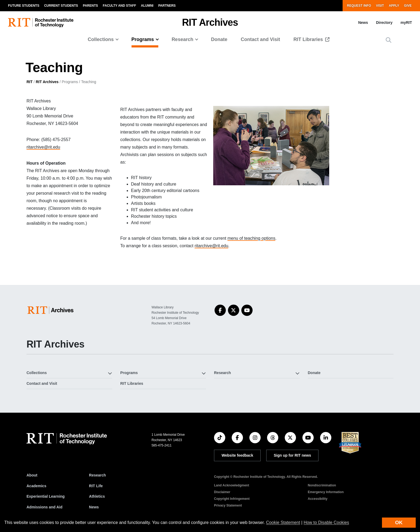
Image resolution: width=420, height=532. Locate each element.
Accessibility (318, 499)
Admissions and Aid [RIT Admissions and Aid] (44, 507)
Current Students (61, 6)
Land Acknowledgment (232, 485)
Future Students (24, 6)
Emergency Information (326, 492)
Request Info (359, 6)
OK (399, 522)
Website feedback (237, 455)
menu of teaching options (251, 238)
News (363, 23)
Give (408, 6)
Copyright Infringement (232, 499)
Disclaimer (222, 492)
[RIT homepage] (41, 23)
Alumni (147, 6)
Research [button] (183, 39)
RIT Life (96, 486)
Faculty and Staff (119, 6)
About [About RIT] (32, 475)
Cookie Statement (283, 522)
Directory (384, 23)
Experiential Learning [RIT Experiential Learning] (46, 496)
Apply (394, 6)
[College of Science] (52, 310)
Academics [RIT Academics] (36, 486)
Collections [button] (101, 39)
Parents (90, 6)
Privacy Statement (228, 505)
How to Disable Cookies (326, 522)
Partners (167, 6)
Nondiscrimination (322, 485)
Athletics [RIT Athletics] (97, 496)
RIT (30, 82)
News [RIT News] (94, 507)
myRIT (406, 23)
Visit (380, 6)
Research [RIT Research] (97, 475)
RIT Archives (47, 82)
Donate (219, 39)
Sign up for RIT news (292, 455)
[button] (389, 40)
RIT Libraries (309, 39)
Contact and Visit (260, 39)
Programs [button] (143, 39)
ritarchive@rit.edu (43, 147)
